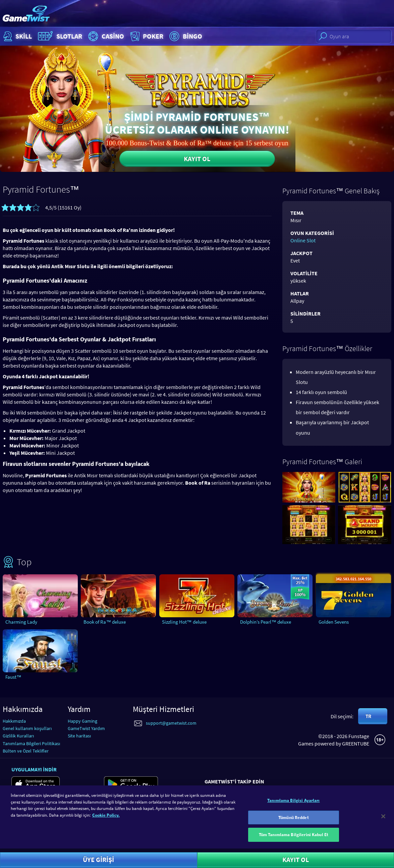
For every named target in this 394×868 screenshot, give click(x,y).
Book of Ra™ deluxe (105, 622)
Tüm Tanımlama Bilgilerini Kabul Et (294, 840)
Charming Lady (21, 622)
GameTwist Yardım (86, 728)
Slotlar (59, 36)
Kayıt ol (197, 159)
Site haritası (79, 736)
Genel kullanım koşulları (27, 728)
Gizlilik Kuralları (18, 736)
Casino (105, 36)
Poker (146, 36)
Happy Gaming (82, 721)
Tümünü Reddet (294, 823)
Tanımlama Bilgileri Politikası (31, 743)
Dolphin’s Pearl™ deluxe (266, 622)
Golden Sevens (334, 622)
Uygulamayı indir (34, 769)
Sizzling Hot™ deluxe (184, 622)
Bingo (185, 36)
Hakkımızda (14, 721)
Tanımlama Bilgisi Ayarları (293, 806)
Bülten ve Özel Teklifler (26, 751)
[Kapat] (383, 822)
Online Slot (303, 240)
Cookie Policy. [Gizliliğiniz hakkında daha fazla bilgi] (106, 821)
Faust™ (13, 677)
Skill (17, 36)
